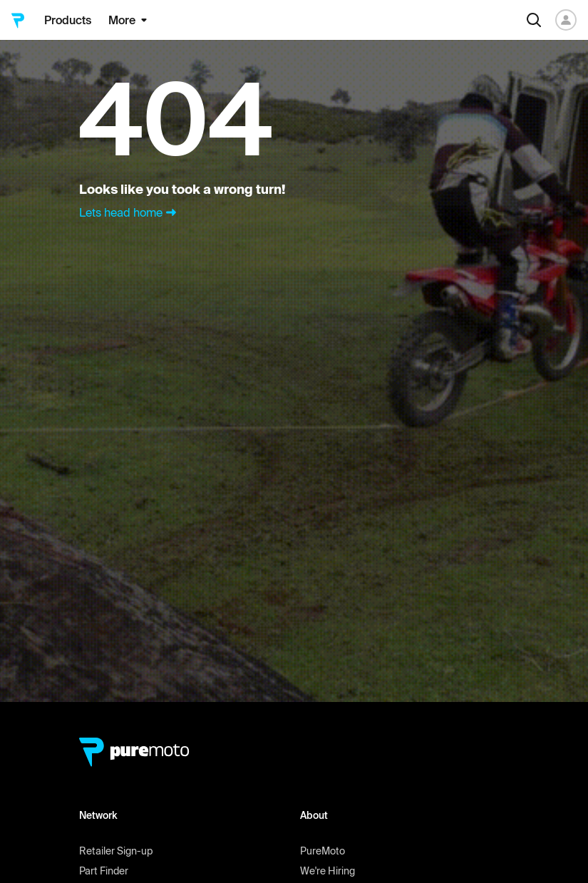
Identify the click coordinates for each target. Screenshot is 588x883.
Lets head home (129, 212)
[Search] (534, 20)
